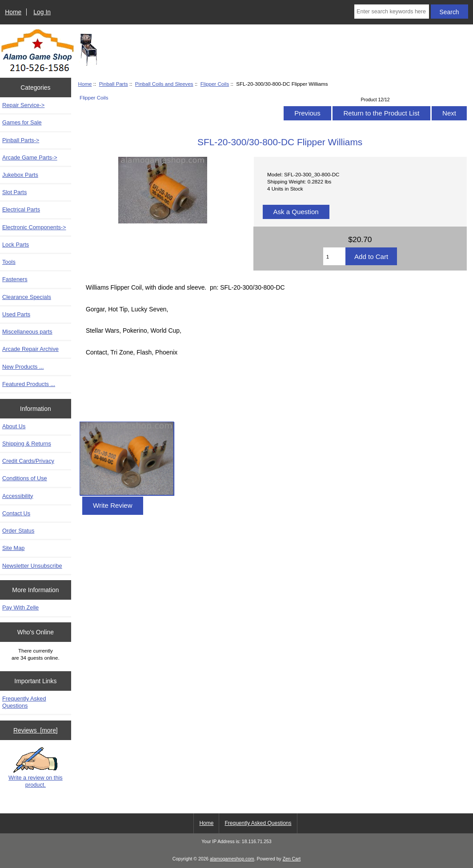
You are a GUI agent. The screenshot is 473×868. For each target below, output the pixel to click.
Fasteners (15, 279)
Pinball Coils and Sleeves (164, 84)
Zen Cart (292, 859)
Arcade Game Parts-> (30, 157)
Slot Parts (14, 192)
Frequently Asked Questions (24, 702)
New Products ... (23, 367)
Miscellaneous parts (27, 332)
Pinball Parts (114, 84)
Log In (42, 12)
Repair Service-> (23, 105)
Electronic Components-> (34, 227)
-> (21, 140)
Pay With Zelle (20, 607)
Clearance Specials (27, 297)
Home (13, 12)
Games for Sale (22, 122)
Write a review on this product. (36, 768)
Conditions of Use (25, 478)
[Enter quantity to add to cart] (334, 256)
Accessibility (18, 496)
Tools (9, 262)
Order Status (18, 531)
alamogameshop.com (232, 859)
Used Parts (16, 314)
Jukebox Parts (20, 175)
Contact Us (16, 513)
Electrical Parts (21, 209)
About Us (14, 426)
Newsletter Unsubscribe (32, 566)
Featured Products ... (29, 384)
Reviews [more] (36, 730)
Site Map (13, 548)
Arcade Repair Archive (30, 349)
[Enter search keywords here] (392, 12)
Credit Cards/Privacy (28, 461)
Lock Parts (16, 245)
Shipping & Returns (27, 444)
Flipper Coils (215, 84)
